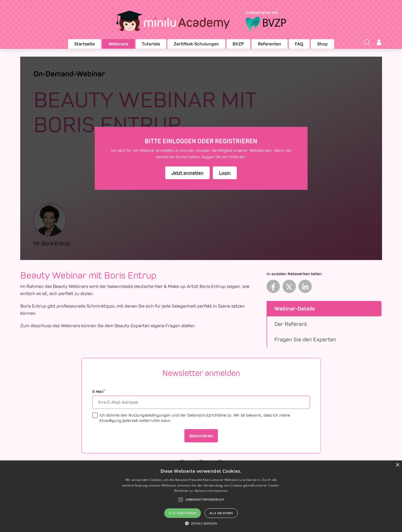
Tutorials (151, 44)
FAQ (299, 44)
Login (225, 173)
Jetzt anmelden (187, 173)
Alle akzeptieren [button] (182, 513)
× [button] (397, 465)
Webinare (118, 44)
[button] (201, 523)
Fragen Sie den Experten (305, 339)
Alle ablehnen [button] (221, 513)
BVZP (238, 44)
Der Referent (291, 324)
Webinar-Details (295, 309)
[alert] (201, 496)
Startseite (84, 44)
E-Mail (99, 392)
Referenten (270, 44)
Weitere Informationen (211, 491)
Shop (322, 44)
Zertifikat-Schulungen (196, 44)
